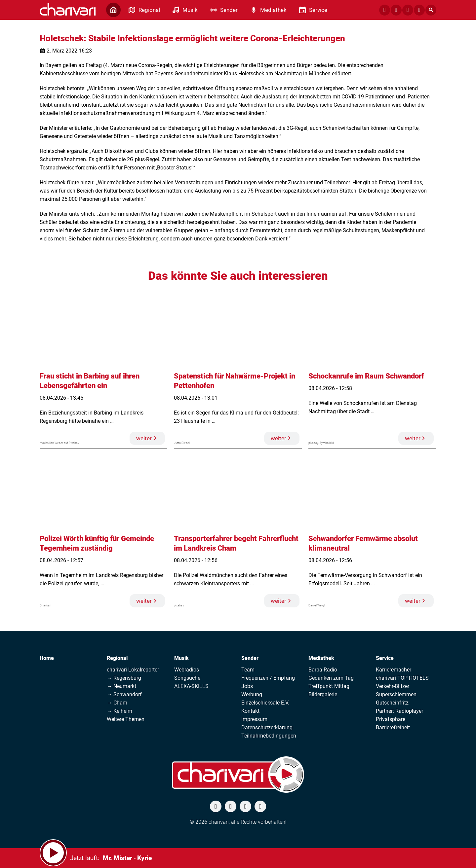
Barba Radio (323, 670)
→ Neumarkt (121, 686)
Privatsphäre (391, 719)
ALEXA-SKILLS (191, 686)
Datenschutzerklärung (267, 727)
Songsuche (187, 678)
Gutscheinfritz (392, 703)
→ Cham (117, 703)
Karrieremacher (394, 670)
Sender (250, 658)
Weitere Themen (126, 719)
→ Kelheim (119, 711)
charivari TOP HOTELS (402, 678)
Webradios (187, 670)
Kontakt (250, 711)
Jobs (247, 686)
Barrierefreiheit (393, 727)
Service (385, 658)
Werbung (252, 694)
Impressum (254, 719)
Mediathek (321, 658)
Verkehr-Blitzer (393, 686)
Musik (181, 658)
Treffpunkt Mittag (329, 686)
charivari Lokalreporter (133, 670)
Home (47, 658)
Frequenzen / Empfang (268, 678)
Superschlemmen (396, 694)
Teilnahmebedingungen (269, 736)
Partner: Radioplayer (399, 711)
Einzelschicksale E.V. (265, 703)
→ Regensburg (124, 678)
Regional (117, 658)
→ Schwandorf (124, 694)
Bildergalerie (323, 694)
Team (248, 670)
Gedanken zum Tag (331, 678)
